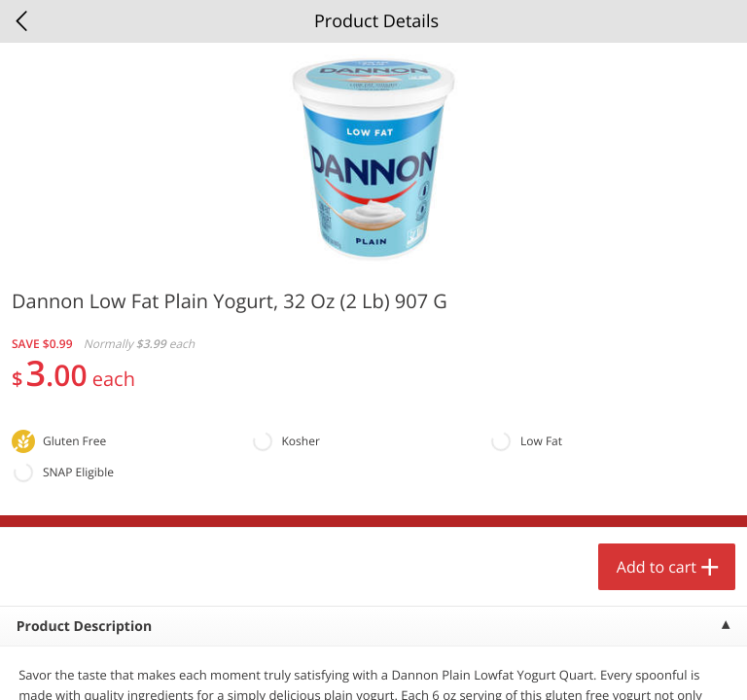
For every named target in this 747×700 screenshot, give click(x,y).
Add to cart (657, 567)
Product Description (84, 627)
